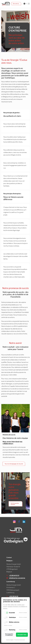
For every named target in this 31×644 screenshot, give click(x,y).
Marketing (12, 630)
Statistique (12, 617)
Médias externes (14, 622)
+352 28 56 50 (14, 596)
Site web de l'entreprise (17, 4)
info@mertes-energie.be (17, 578)
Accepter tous (22, 635)
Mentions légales (10, 640)
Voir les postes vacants (15, 504)
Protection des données (20, 640)
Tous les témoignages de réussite (14, 464)
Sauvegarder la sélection (9, 635)
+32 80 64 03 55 (14, 575)
